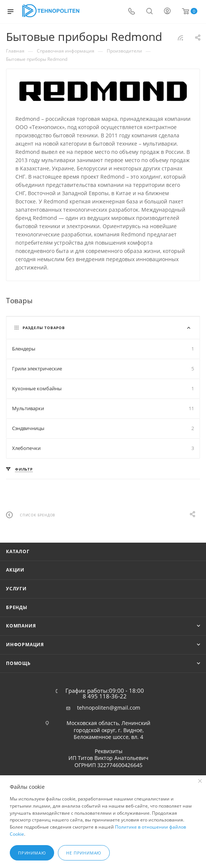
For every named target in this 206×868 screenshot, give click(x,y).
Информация (25, 645)
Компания (21, 626)
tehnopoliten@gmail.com (109, 708)
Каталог (18, 551)
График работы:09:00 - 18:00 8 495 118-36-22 (105, 693)
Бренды (17, 607)
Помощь (18, 663)
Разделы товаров (44, 328)
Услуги (16, 589)
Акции (15, 570)
